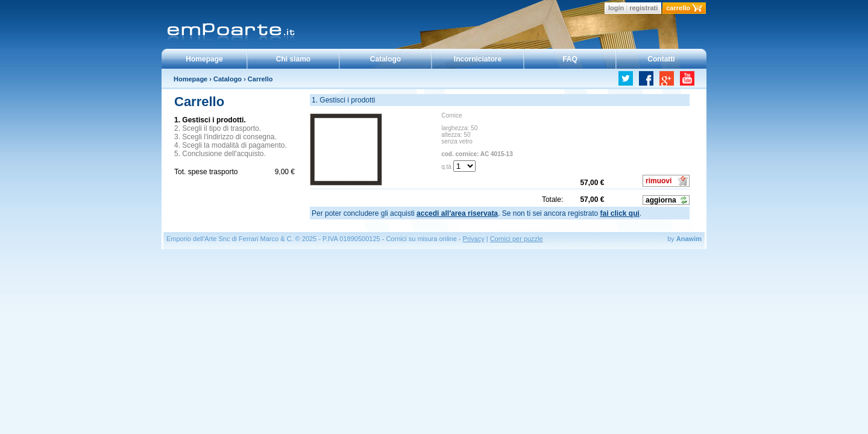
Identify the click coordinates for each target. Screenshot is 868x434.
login (616, 8)
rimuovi (659, 181)
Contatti (661, 59)
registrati (643, 8)
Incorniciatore (478, 59)
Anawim (689, 239)
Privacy (474, 239)
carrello (678, 8)
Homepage (204, 59)
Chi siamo (293, 59)
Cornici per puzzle (517, 239)
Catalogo (385, 59)
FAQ (570, 59)
